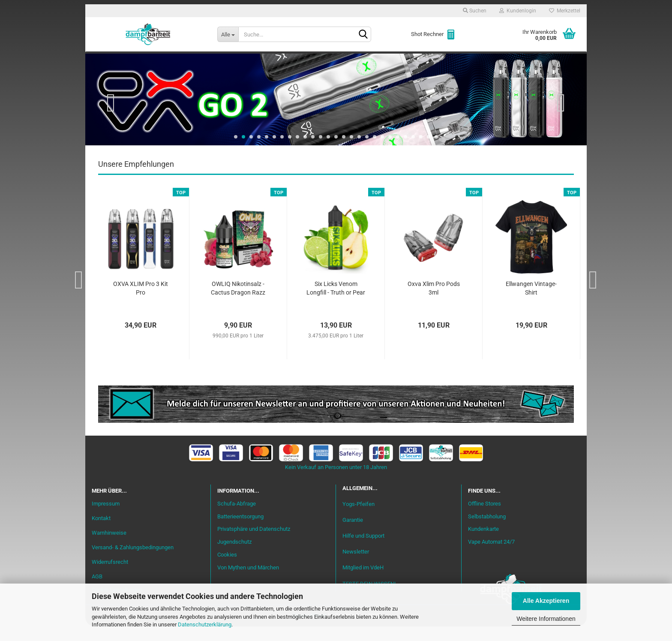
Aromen (255, 60)
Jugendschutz (234, 557)
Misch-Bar (298, 60)
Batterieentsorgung (240, 531)
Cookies (227, 570)
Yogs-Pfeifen (358, 519)
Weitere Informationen (546, 619)
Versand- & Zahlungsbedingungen (133, 562)
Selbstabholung (487, 531)
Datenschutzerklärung (205, 624)
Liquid (219, 60)
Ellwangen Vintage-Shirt (531, 303)
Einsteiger (178, 60)
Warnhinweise (109, 547)
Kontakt (101, 533)
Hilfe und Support (363, 551)
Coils (443, 60)
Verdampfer (348, 60)
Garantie (353, 535)
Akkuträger (402, 60)
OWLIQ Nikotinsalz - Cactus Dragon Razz (238, 303)
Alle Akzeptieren (546, 601)
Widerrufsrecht (110, 576)
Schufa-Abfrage (237, 518)
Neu (141, 60)
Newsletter (356, 567)
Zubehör (479, 60)
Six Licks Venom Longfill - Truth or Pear (336, 303)
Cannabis (522, 60)
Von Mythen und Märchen (248, 582)
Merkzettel (565, 11)
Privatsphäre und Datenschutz (254, 544)
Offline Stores (484, 518)
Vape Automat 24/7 (491, 557)
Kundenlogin (518, 11)
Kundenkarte (483, 544)
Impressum (106, 519)
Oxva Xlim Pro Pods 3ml (434, 303)
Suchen (475, 11)
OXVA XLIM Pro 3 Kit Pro (141, 303)
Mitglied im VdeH (363, 582)
